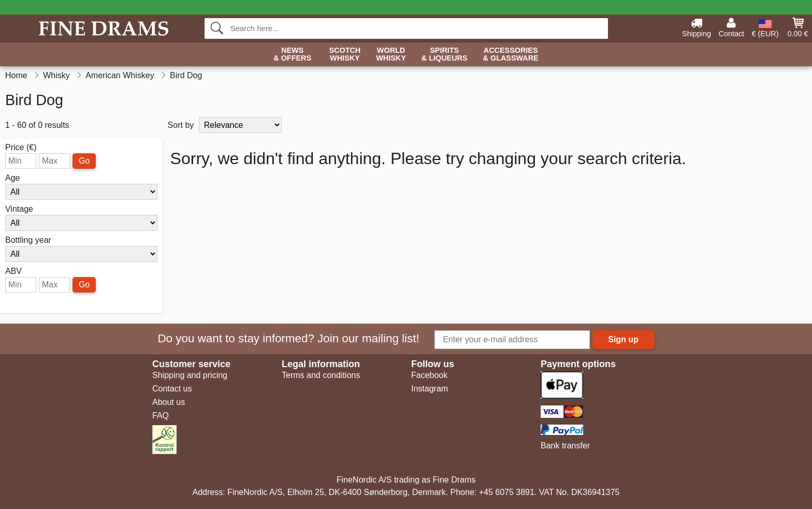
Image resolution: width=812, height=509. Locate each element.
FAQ (161, 416)
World (391, 55)
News (292, 55)
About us (169, 402)
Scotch (345, 55)
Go (84, 161)
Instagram (430, 389)
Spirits (445, 55)
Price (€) (21, 148)
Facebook (429, 375)
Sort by (181, 125)
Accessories (511, 55)
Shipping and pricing (190, 375)
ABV (13, 271)
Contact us (172, 389)
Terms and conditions (321, 375)
